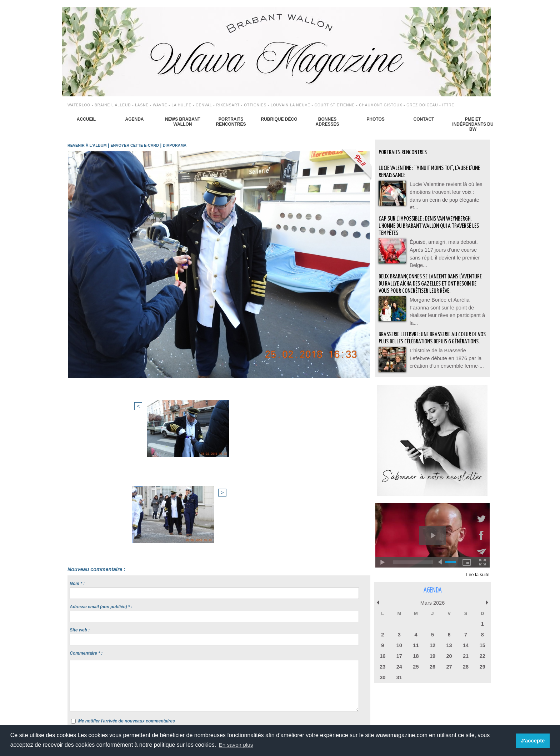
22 (482, 656)
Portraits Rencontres (231, 122)
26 (432, 666)
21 (466, 656)
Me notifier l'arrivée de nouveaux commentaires (127, 591)
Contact (424, 119)
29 (482, 666)
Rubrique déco (279, 119)
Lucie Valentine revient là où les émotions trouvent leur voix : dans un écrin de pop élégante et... (447, 191)
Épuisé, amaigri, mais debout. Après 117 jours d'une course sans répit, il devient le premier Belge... (447, 245)
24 (399, 666)
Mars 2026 (432, 604)
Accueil (86, 119)
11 (416, 645)
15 (482, 645)
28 (466, 666)
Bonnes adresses (327, 122)
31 (399, 676)
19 (432, 656)
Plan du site (264, 710)
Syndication (296, 710)
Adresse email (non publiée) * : (101, 477)
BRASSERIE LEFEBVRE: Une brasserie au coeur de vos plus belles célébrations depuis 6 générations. (431, 336)
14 (466, 645)
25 (416, 666)
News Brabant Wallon (183, 122)
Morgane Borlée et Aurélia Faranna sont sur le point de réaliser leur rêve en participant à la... (447, 305)
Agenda (134, 119)
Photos (375, 119)
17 (399, 656)
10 (399, 645)
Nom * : (77, 453)
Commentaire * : (86, 523)
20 (449, 656)
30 (382, 676)
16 (382, 656)
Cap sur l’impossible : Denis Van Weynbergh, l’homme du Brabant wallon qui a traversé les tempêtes (430, 221)
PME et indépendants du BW (473, 124)
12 (432, 645)
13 (449, 645)
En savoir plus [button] (237, 745)
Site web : (80, 500)
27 (449, 666)
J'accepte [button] (533, 741)
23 (382, 666)
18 (416, 656)
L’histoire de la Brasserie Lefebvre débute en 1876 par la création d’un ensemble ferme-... (446, 359)
